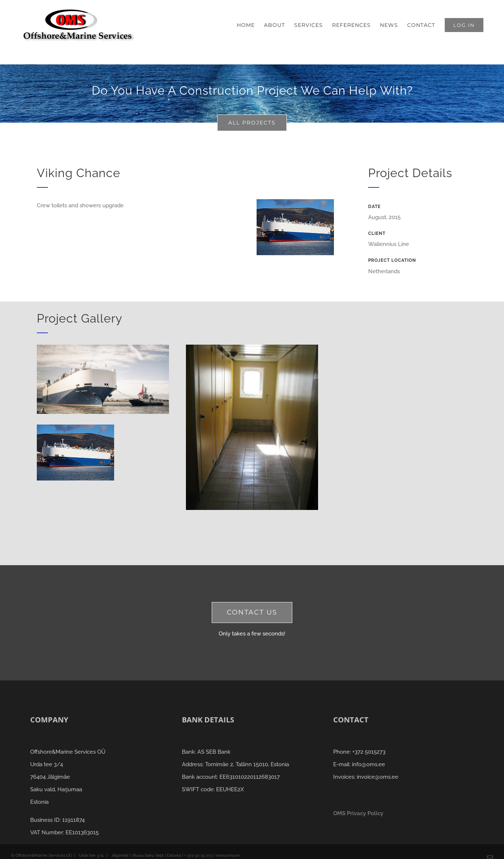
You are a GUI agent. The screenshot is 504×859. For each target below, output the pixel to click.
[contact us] (252, 612)
